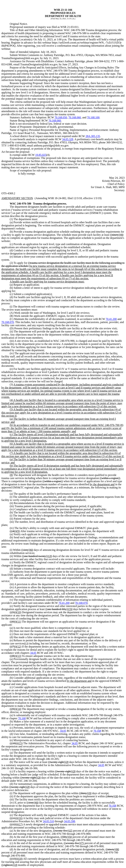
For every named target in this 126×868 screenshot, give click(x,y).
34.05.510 (48, 821)
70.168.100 (93, 117)
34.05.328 (68, 139)
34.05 (33, 653)
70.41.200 (111, 319)
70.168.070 (8, 322)
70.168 (22, 718)
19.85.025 (41, 155)
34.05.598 (69, 821)
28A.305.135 (93, 136)
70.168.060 (75, 117)
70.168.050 (61, 117)
